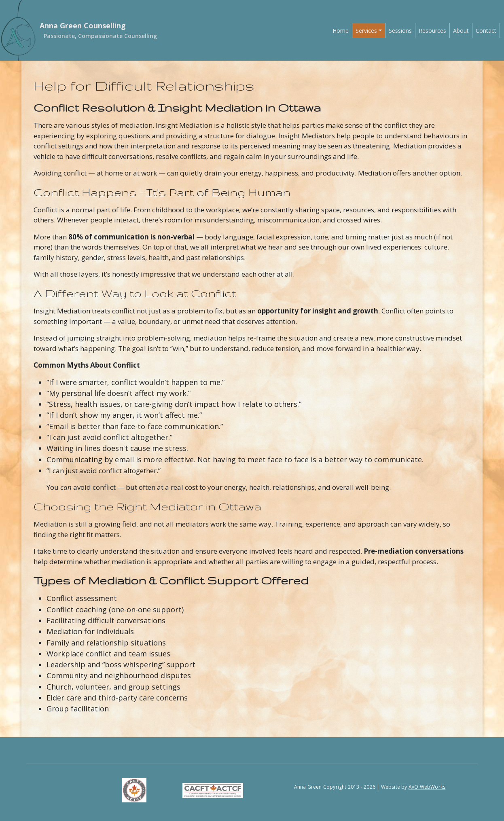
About (461, 31)
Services (366, 31)
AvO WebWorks (427, 787)
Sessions (400, 31)
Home (341, 31)
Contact (486, 31)
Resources (432, 31)
